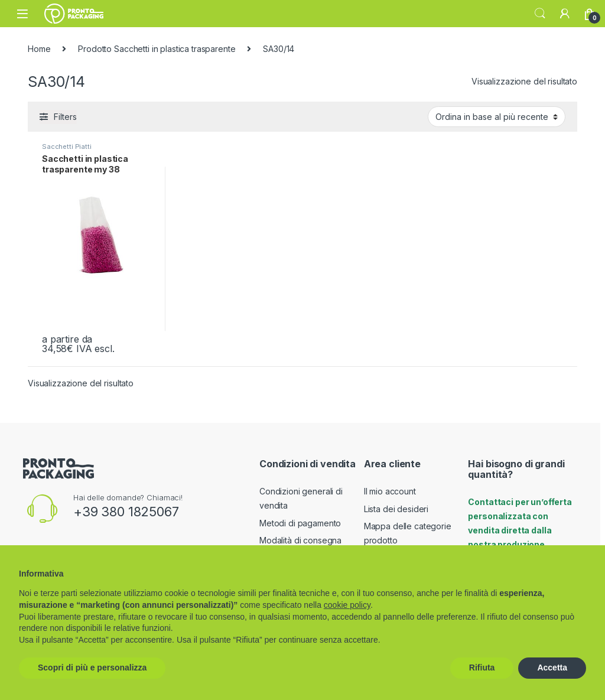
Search (540, 14)
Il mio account (390, 491)
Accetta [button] (552, 668)
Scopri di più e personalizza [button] (92, 668)
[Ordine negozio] (497, 116)
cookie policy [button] (347, 605)
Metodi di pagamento (300, 523)
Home (39, 49)
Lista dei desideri (396, 509)
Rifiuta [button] (482, 668)
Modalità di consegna (300, 540)
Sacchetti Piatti (67, 146)
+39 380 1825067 (126, 512)
